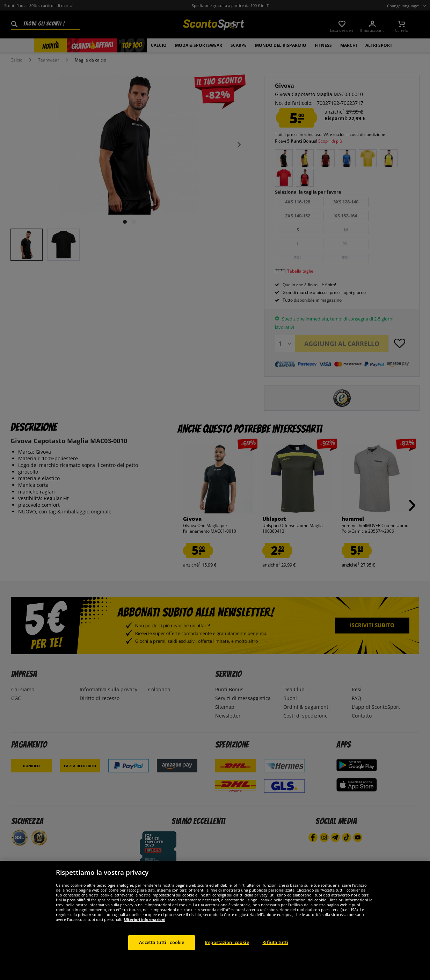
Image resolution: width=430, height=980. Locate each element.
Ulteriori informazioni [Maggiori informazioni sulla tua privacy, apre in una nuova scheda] (145, 936)
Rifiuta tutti (275, 959)
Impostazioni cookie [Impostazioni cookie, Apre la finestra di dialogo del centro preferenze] (227, 959)
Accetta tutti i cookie (162, 959)
